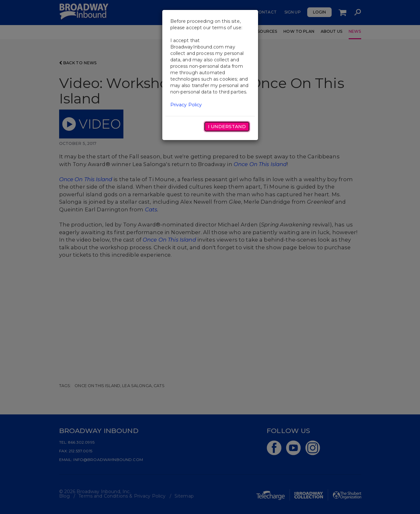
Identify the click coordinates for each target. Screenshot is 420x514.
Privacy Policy (186, 105)
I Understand (227, 127)
